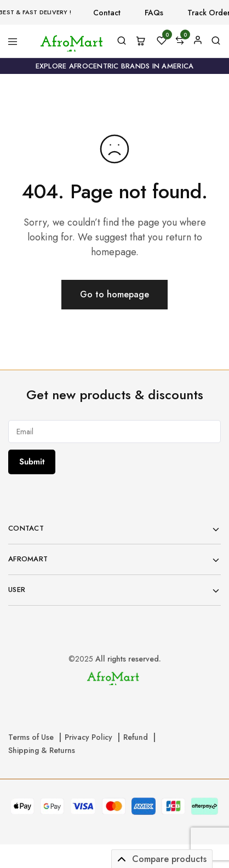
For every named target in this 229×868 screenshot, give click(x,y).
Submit (32, 462)
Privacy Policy (88, 737)
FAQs (154, 13)
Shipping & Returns (42, 750)
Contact (107, 13)
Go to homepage (114, 294)
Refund (136, 737)
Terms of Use (31, 737)
